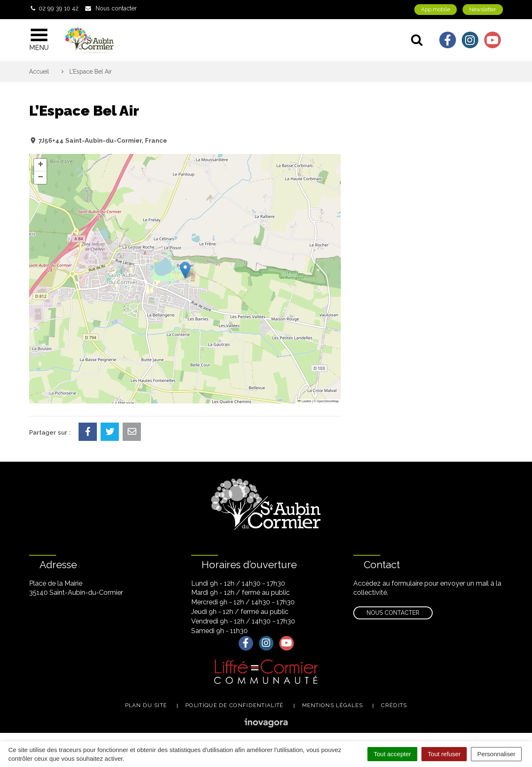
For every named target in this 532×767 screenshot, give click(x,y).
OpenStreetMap (328, 401)
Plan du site (146, 705)
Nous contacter (393, 613)
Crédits (394, 705)
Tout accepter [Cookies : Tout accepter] (392, 754)
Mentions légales (333, 705)
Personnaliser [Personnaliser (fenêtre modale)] (496, 754)
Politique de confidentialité (234, 705)
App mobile (436, 9)
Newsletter (483, 9)
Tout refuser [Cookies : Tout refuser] (444, 754)
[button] (185, 270)
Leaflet (304, 401)
